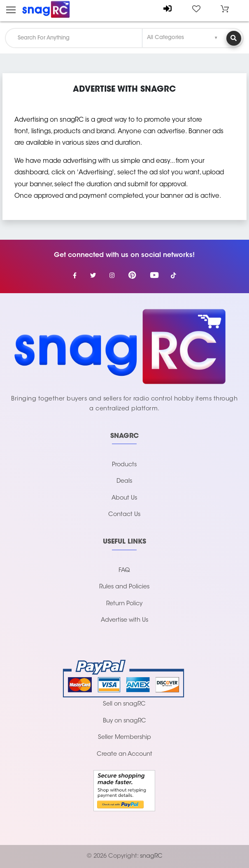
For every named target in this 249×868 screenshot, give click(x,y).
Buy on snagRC (124, 721)
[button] (225, 9)
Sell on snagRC (124, 704)
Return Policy (124, 604)
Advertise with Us (124, 620)
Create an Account (124, 754)
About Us (124, 498)
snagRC (151, 856)
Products (124, 465)
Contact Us (124, 515)
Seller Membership (124, 737)
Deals (124, 481)
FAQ (124, 571)
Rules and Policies (124, 587)
